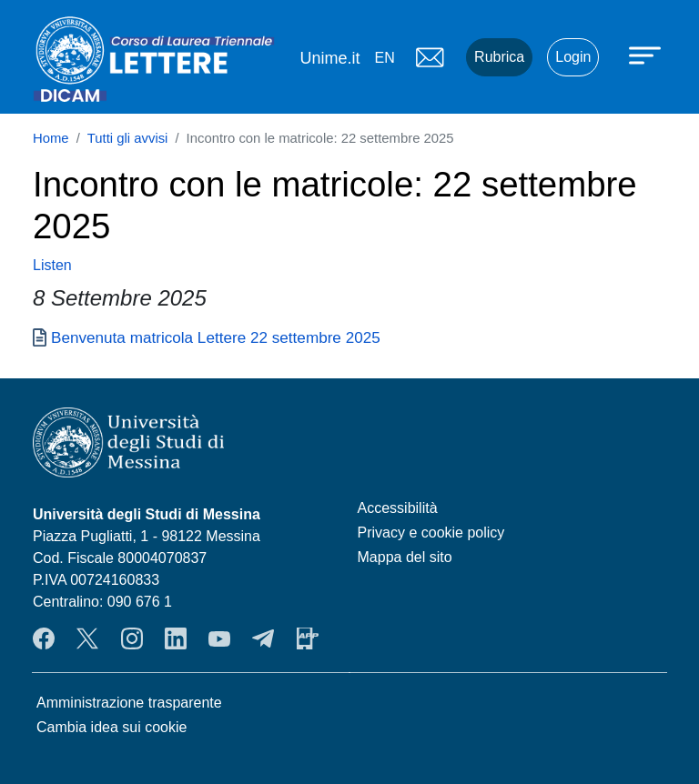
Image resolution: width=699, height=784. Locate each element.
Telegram (263, 638)
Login (573, 57)
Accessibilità (398, 508)
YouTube (219, 638)
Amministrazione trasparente (129, 703)
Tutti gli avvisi (128, 138)
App (308, 638)
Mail (430, 57)
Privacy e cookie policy (431, 533)
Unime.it (329, 58)
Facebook (44, 638)
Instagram (132, 638)
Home (51, 138)
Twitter (87, 638)
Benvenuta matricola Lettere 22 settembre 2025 (216, 337)
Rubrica (499, 57)
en (384, 58)
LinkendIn (176, 638)
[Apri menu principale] (647, 55)
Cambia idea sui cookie (111, 727)
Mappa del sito (405, 557)
